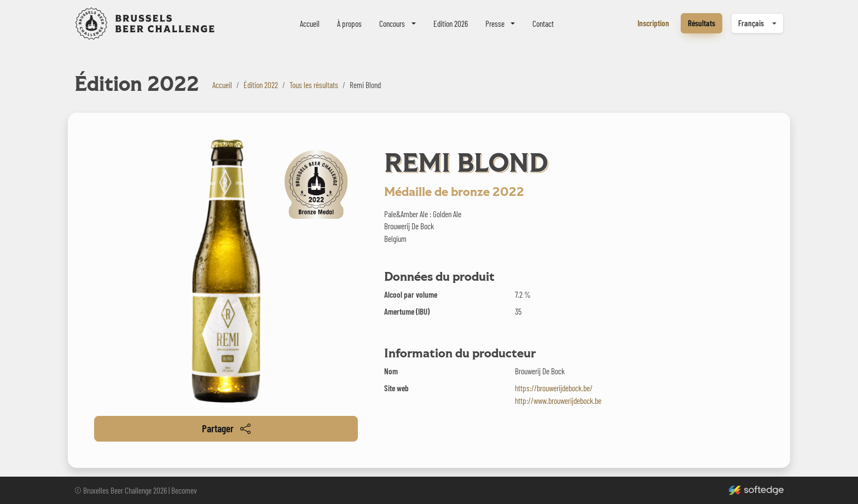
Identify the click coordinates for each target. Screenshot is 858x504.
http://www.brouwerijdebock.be (558, 401)
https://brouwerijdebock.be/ (554, 388)
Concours (392, 24)
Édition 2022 (261, 85)
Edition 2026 (451, 24)
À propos (349, 24)
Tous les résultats (314, 85)
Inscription (653, 23)
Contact (543, 24)
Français (751, 23)
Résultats (702, 23)
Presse (495, 24)
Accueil (310, 24)
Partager (226, 428)
